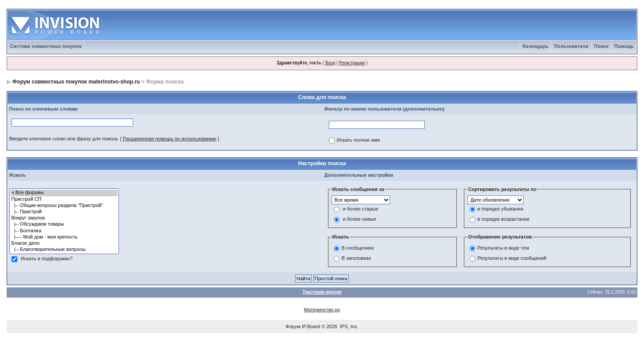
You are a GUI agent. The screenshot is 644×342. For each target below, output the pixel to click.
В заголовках (356, 258)
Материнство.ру (322, 310)
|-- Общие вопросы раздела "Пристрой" (64, 206)
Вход (330, 63)
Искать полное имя (358, 140)
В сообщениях (358, 248)
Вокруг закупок (64, 218)
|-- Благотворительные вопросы (64, 250)
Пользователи (571, 46)
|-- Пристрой (64, 212)
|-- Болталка (64, 231)
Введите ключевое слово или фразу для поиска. (64, 139)
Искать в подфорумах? (47, 259)
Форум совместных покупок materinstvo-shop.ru (76, 82)
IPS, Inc (349, 326)
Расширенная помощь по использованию (170, 139)
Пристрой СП (64, 199)
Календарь (536, 46)
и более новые (360, 219)
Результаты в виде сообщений (512, 258)
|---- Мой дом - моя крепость (64, 237)
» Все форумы (64, 193)
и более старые (361, 209)
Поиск (602, 46)
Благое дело (64, 243)
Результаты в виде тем (503, 248)
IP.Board (311, 326)
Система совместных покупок (46, 46)
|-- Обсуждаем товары (64, 224)
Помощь (624, 46)
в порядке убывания (500, 209)
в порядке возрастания (504, 219)
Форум (293, 326)
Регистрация (352, 63)
